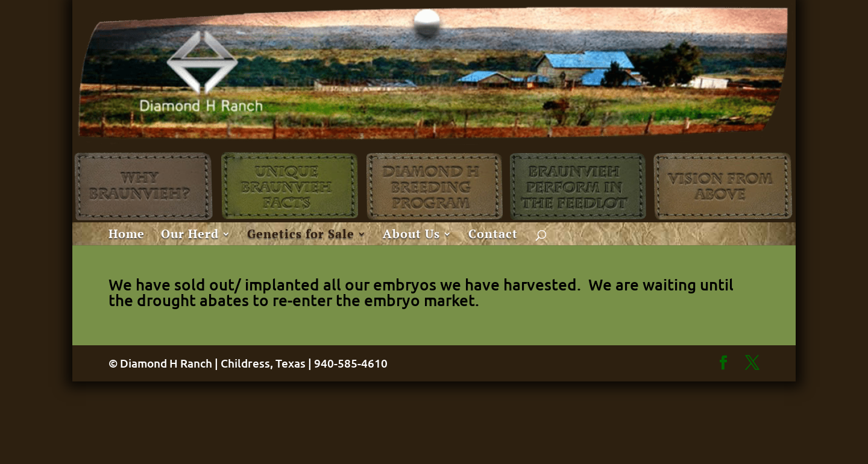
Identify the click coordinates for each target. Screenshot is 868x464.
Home (127, 236)
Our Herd (190, 236)
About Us (411, 236)
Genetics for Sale (301, 236)
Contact (493, 236)
